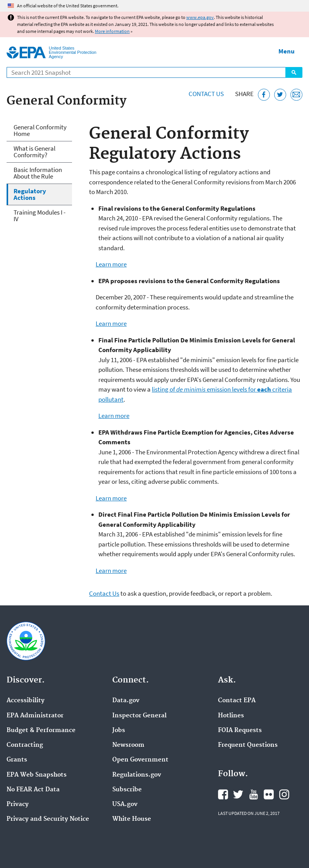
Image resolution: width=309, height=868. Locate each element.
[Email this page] (296, 95)
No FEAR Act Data (33, 790)
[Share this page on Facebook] (264, 95)
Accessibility (26, 701)
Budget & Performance (41, 730)
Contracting (25, 745)
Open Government (140, 760)
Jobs (119, 730)
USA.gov (125, 804)
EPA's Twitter (238, 794)
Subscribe (127, 790)
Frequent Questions (248, 745)
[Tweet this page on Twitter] (280, 95)
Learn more (111, 264)
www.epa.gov (200, 17)
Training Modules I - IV (39, 216)
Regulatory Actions (30, 194)
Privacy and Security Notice (48, 819)
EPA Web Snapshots (37, 775)
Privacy (18, 804)
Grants (17, 760)
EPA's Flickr (269, 794)
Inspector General (139, 716)
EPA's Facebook (223, 794)
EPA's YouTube (254, 794)
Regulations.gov (137, 775)
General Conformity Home (40, 130)
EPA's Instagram (284, 794)
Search (294, 72)
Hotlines (231, 716)
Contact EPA (237, 701)
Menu (287, 51)
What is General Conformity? (34, 152)
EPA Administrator (35, 716)
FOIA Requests (240, 730)
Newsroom (128, 745)
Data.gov (126, 701)
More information (112, 31)
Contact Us (206, 94)
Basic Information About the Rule (38, 173)
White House (132, 819)
